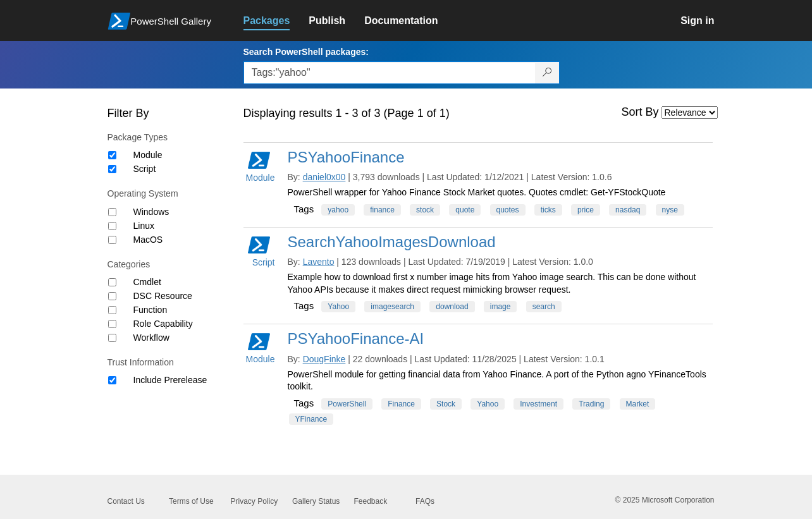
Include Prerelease (170, 380)
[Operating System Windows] (112, 212)
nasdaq (628, 210)
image (501, 307)
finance (382, 210)
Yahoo (338, 307)
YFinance (311, 419)
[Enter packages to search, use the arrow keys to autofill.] (390, 73)
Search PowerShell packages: (306, 52)
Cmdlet (147, 282)
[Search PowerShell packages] (547, 73)
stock (425, 210)
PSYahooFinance (346, 157)
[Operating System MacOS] (112, 240)
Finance (401, 404)
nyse (670, 210)
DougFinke (324, 359)
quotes (508, 210)
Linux (144, 226)
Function (151, 310)
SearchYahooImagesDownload (392, 242)
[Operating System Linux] (112, 226)
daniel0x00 (324, 177)
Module (148, 155)
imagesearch (392, 307)
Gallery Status (316, 501)
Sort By (640, 112)
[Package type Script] (112, 169)
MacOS (148, 240)
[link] (276, 21)
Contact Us (126, 501)
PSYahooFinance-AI (356, 339)
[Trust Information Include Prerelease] (112, 380)
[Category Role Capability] (112, 324)
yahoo (338, 210)
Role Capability (163, 324)
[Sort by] (690, 113)
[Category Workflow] (112, 338)
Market (638, 404)
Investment (538, 404)
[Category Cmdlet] (112, 282)
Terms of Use (191, 501)
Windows (151, 212)
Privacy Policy (255, 501)
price (586, 210)
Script (145, 169)
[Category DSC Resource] (112, 296)
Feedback (371, 501)
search (544, 307)
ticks (548, 210)
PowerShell (347, 404)
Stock (446, 404)
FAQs (425, 501)
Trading (591, 404)
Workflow (151, 338)
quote (465, 210)
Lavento (319, 262)
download (452, 307)
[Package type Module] (112, 155)
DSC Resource (163, 296)
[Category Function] (112, 310)
